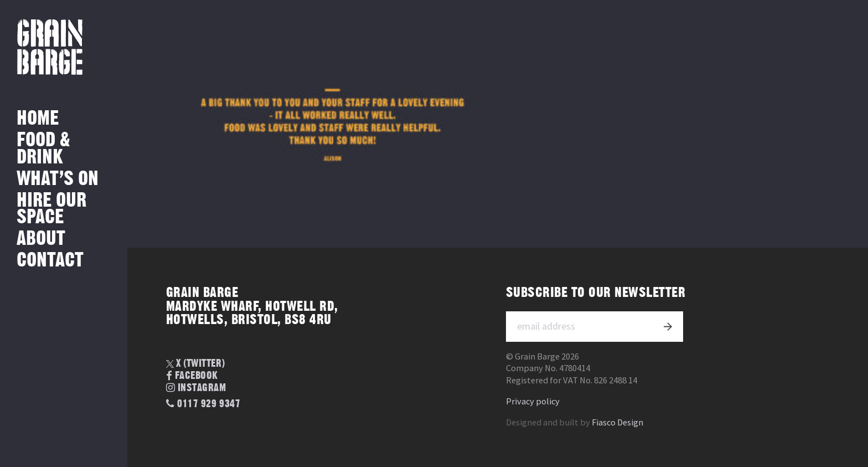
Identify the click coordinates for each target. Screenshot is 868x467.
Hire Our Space (51, 209)
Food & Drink (43, 149)
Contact (50, 261)
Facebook (192, 376)
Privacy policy (533, 401)
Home (38, 119)
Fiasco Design (618, 422)
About (41, 239)
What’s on (58, 179)
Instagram (196, 388)
